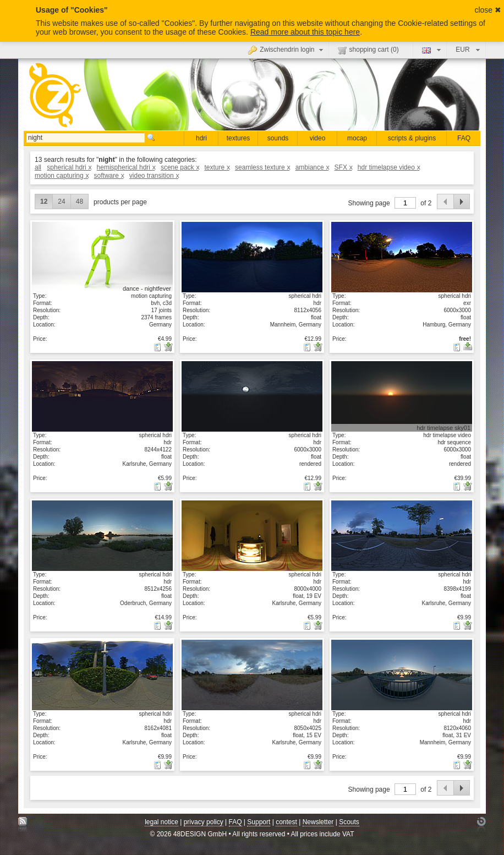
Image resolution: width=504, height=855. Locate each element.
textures (239, 138)
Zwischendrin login (287, 50)
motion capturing (61, 176)
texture (217, 167)
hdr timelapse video (389, 167)
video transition (154, 176)
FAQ (464, 138)
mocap (357, 138)
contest (286, 822)
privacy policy (204, 822)
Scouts (349, 822)
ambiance (312, 167)
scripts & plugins (412, 138)
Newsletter (318, 822)
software (109, 176)
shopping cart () (368, 50)
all (38, 167)
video (318, 138)
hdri (201, 138)
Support (259, 822)
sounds (278, 138)
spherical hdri (69, 167)
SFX (343, 167)
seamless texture (262, 167)
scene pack (180, 167)
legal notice (161, 822)
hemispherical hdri (126, 167)
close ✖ (488, 10)
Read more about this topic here (305, 32)
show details (102, 257)
